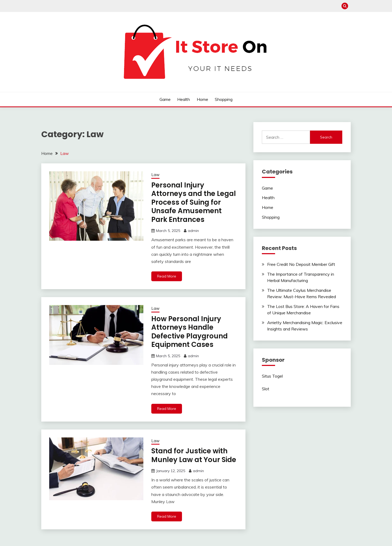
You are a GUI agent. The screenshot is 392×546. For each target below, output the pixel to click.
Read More (167, 276)
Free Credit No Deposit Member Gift (301, 264)
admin (193, 231)
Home (202, 99)
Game (165, 99)
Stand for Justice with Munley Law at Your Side (194, 455)
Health (184, 99)
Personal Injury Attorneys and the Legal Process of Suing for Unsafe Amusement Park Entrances (194, 202)
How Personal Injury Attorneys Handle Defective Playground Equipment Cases (190, 332)
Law (155, 175)
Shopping (224, 99)
